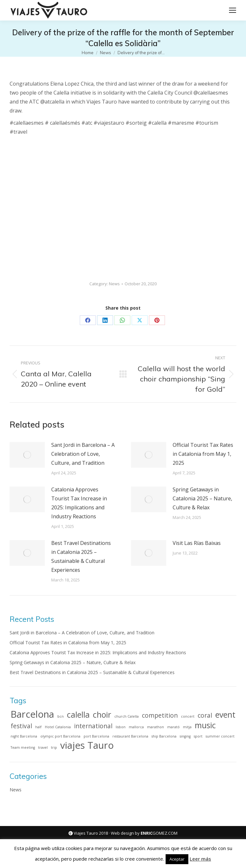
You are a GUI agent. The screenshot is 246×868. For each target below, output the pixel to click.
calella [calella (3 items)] (78, 715)
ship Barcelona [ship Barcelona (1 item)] (164, 736)
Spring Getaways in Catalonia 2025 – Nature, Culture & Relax (202, 498)
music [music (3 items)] (205, 725)
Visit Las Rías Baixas (197, 543)
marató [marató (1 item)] (173, 727)
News (114, 284)
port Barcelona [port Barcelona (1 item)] (96, 736)
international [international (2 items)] (93, 726)
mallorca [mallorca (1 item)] (136, 727)
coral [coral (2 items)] (205, 715)
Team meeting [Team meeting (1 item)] (23, 747)
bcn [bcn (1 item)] (61, 716)
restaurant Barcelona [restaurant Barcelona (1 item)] (130, 736)
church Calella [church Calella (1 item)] (127, 716)
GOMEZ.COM (159, 833)
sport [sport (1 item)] (198, 736)
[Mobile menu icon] (233, 10)
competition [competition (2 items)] (160, 715)
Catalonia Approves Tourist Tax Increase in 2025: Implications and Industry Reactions (79, 503)
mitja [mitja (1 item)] (187, 727)
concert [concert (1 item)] (188, 716)
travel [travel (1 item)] (43, 747)
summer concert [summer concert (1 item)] (220, 736)
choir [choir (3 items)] (102, 715)
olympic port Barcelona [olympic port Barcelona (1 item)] (60, 736)
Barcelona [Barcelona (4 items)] (32, 714)
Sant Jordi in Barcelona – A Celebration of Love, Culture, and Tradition (83, 454)
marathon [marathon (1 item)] (156, 727)
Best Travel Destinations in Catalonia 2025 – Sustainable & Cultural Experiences (81, 556)
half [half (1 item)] (38, 727)
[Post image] (27, 455)
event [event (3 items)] (225, 715)
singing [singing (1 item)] (185, 736)
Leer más (200, 859)
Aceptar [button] (177, 859)
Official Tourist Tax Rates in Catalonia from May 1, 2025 (203, 454)
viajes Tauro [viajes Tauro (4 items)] (87, 745)
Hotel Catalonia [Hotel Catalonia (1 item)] (58, 727)
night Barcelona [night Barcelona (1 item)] (24, 736)
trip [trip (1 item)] (54, 747)
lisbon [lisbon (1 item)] (121, 727)
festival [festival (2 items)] (21, 726)
